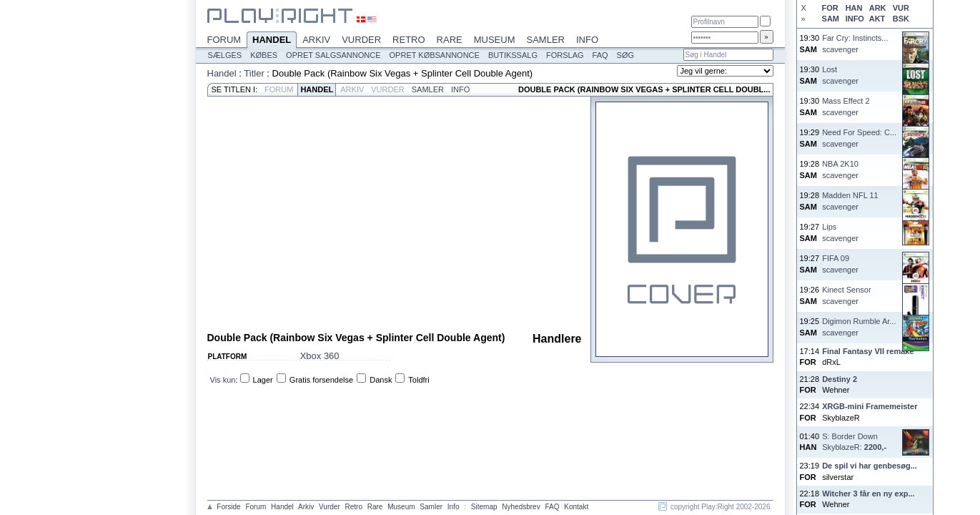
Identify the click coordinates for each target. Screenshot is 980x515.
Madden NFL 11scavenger (850, 201)
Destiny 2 (840, 379)
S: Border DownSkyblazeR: (854, 442)
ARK (878, 8)
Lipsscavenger (840, 232)
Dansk (381, 380)
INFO (855, 19)
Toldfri (419, 380)
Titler (254, 73)
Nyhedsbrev (521, 507)
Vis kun (223, 380)
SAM (831, 19)
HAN (854, 8)
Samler (546, 40)
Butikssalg (513, 55)
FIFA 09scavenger (840, 264)
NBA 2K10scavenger (840, 169)
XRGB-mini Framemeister (870, 406)
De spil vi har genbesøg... (870, 466)
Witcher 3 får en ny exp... (868, 494)
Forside (228, 507)
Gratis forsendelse (321, 380)
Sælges (225, 55)
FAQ (600, 55)
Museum (495, 40)
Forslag (565, 55)
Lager (263, 380)
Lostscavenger (840, 75)
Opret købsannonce (435, 55)
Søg (625, 55)
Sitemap (484, 507)
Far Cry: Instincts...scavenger (855, 43)
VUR (901, 8)
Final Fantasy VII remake (868, 351)
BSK (901, 19)
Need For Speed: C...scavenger (859, 138)
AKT (877, 19)
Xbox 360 (320, 356)
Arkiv (316, 40)
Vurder (361, 40)
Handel (272, 41)
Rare (450, 40)
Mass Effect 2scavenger (846, 106)
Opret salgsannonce (333, 55)
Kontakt (576, 507)
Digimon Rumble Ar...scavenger (859, 327)
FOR (830, 8)
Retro (409, 40)
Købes (264, 55)
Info (587, 40)
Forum (224, 40)
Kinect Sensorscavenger (846, 295)
